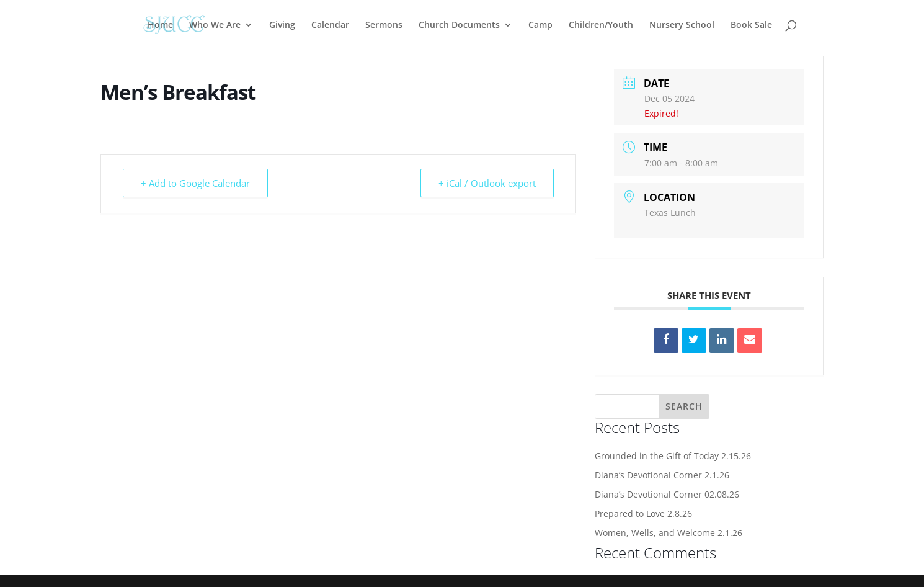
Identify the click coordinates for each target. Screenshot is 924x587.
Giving (282, 25)
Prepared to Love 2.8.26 (643, 513)
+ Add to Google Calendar (195, 183)
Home (160, 25)
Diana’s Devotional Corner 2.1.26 (662, 475)
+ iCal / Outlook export (487, 183)
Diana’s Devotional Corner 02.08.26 (667, 494)
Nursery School (682, 25)
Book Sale (751, 25)
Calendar (330, 25)
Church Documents (459, 25)
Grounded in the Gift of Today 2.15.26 (673, 456)
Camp (540, 25)
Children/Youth (601, 25)
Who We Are (215, 25)
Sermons (384, 25)
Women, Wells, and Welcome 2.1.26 (669, 533)
